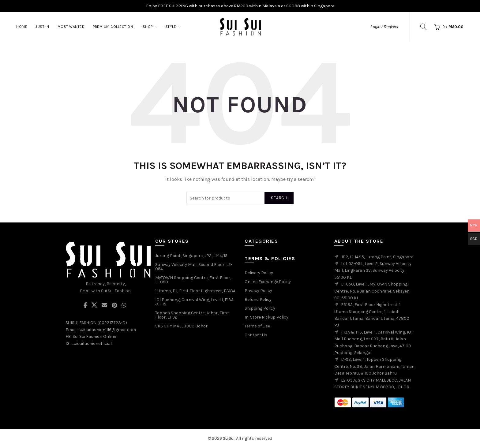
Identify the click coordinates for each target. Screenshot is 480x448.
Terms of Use (257, 326)
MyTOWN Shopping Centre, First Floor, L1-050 (193, 280)
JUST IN (42, 27)
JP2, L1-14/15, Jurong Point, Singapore (377, 257)
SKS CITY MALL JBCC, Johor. (182, 326)
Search (279, 198)
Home (22, 27)
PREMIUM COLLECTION (113, 27)
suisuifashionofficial (92, 343)
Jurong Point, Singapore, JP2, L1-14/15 (191, 256)
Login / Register (385, 27)
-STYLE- (171, 27)
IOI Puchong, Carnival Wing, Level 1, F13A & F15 (194, 302)
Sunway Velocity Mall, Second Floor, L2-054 (194, 267)
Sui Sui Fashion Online (94, 336)
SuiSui (229, 438)
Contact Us (256, 335)
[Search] (423, 27)
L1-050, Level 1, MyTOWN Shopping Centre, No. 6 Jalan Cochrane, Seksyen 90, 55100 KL (372, 291)
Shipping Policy (260, 308)
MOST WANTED (71, 27)
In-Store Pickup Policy (266, 317)
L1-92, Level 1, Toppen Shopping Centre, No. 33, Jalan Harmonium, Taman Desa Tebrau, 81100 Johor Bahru (374, 366)
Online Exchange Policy (268, 282)
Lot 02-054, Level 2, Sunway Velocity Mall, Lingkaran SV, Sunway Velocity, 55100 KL (373, 271)
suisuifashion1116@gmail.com (107, 330)
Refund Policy (258, 299)
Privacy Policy (258, 291)
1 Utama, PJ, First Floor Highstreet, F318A (195, 291)
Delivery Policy (259, 273)
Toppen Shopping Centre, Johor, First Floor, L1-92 (192, 315)
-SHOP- (148, 27)
